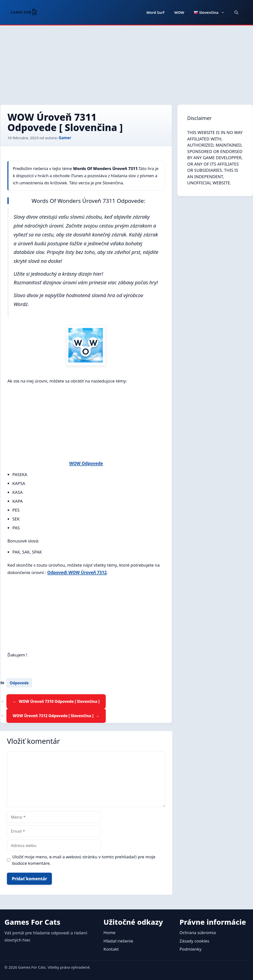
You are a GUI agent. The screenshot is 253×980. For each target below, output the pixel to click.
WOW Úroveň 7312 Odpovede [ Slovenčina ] (53, 716)
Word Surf (156, 12)
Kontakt (111, 949)
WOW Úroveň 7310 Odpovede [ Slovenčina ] (59, 701)
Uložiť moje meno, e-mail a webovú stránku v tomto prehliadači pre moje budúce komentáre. (84, 860)
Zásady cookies (194, 941)
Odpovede (19, 683)
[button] (236, 12)
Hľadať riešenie (118, 941)
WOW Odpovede (86, 463)
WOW (179, 12)
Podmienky (190, 949)
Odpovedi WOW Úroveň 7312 (77, 572)
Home (109, 932)
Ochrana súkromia (198, 932)
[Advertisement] (126, 62)
